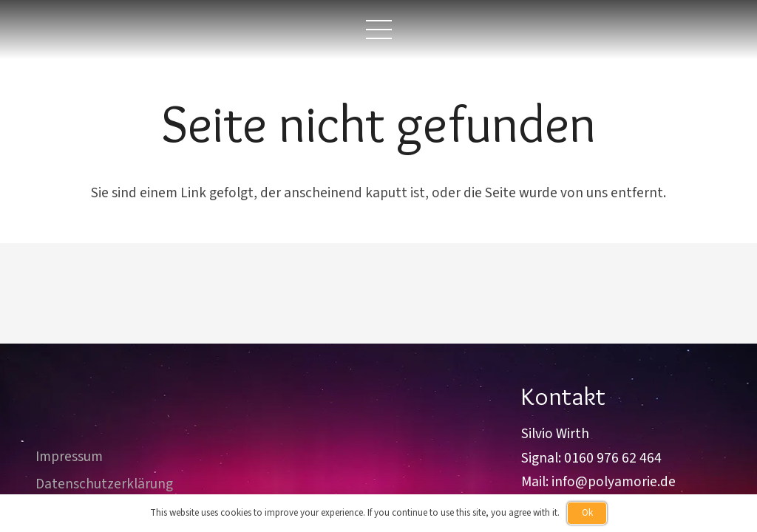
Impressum (69, 457)
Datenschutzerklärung (104, 484)
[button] (378, 30)
